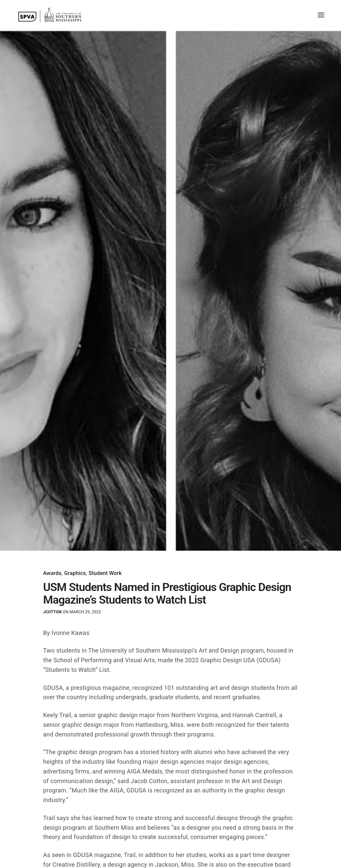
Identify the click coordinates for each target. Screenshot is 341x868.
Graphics (75, 573)
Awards (52, 573)
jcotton (53, 612)
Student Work (105, 573)
